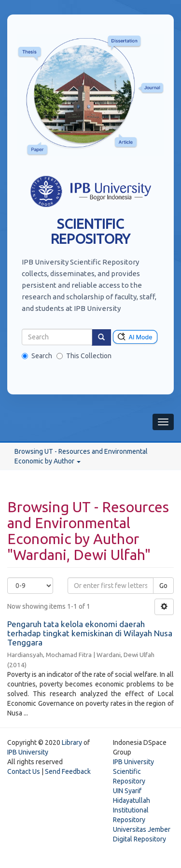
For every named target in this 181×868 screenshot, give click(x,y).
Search (37, 356)
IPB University (28, 752)
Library (72, 742)
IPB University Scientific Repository (133, 771)
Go (163, 586)
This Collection (84, 356)
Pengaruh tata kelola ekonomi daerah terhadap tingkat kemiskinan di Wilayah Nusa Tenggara (90, 633)
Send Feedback (68, 771)
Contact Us (24, 771)
